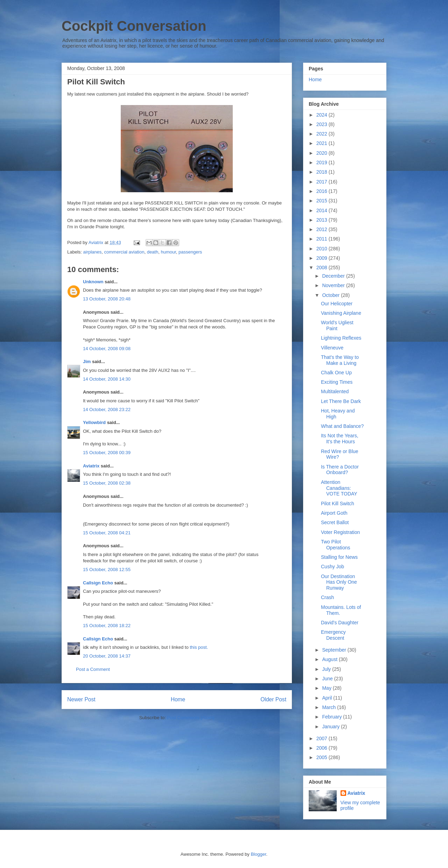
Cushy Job (332, 567)
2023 (323, 124)
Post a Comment (93, 669)
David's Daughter (340, 623)
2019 (323, 162)
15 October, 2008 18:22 (107, 626)
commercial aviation (124, 252)
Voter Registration (340, 532)
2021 (323, 143)
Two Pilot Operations (335, 545)
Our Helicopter (337, 304)
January (331, 727)
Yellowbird (94, 422)
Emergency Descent (333, 635)
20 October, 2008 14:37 (107, 656)
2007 (323, 738)
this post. (199, 647)
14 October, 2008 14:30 (107, 379)
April (328, 698)
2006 (323, 748)
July (327, 669)
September (335, 650)
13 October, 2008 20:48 (107, 299)
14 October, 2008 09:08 (107, 349)
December (334, 276)
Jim (87, 362)
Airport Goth (334, 513)
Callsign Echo (98, 583)
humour (168, 252)
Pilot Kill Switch (338, 504)
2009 (323, 258)
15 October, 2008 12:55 (107, 570)
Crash (327, 597)
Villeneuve (332, 348)
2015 (323, 201)
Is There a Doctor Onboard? (340, 470)
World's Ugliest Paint (337, 325)
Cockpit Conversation (134, 26)
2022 (323, 134)
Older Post (273, 699)
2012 (323, 229)
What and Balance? (342, 426)
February (332, 717)
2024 (323, 115)
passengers (190, 252)
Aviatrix (91, 466)
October (331, 295)
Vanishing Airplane (341, 313)
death (153, 252)
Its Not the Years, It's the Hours (340, 439)
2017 (323, 182)
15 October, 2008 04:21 (107, 533)
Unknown (93, 282)
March (330, 707)
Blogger (258, 854)
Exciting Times (337, 382)
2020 (323, 153)
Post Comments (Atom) (191, 718)
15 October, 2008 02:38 (107, 483)
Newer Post (81, 699)
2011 (323, 239)
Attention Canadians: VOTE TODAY (339, 488)
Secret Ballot (335, 522)
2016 (323, 191)
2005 (323, 757)
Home (178, 699)
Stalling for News (339, 557)
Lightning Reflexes (341, 338)
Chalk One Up (336, 373)
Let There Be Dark (341, 401)
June (328, 679)
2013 (323, 220)
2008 (323, 268)
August (330, 659)
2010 (323, 249)
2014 (323, 210)
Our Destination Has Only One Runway (339, 582)
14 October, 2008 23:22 (107, 409)
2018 (323, 172)
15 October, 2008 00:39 (107, 453)
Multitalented (335, 391)
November (334, 285)
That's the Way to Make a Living (340, 360)
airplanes (93, 252)
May (327, 688)
